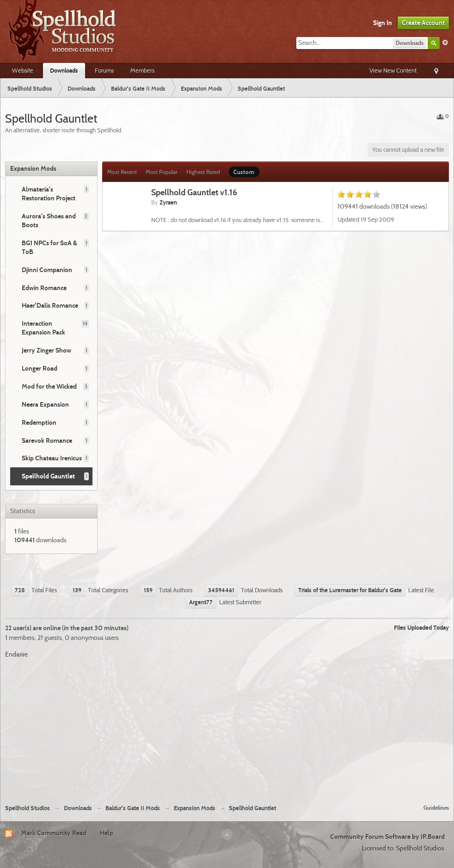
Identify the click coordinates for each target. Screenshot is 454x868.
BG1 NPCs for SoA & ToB (49, 247)
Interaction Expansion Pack (43, 328)
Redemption (39, 422)
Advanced (445, 43)
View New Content (393, 70)
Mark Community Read (54, 833)
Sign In (383, 23)
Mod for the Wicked (49, 386)
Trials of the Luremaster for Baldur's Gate (350, 590)
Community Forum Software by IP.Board (387, 837)
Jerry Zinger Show (46, 350)
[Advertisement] (227, 728)
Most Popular (162, 172)
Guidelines (436, 808)
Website (23, 70)
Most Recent (122, 172)
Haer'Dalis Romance (50, 305)
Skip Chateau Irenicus (52, 458)
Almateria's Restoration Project (49, 194)
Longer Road (40, 368)
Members (142, 70)
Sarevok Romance (47, 440)
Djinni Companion (47, 270)
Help (107, 833)
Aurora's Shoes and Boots (49, 220)
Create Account (423, 23)
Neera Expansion (45, 404)
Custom (244, 172)
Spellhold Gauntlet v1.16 (194, 192)
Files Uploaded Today (421, 627)
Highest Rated (203, 172)
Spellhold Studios (28, 808)
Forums (104, 70)
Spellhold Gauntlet (48, 476)
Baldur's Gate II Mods (133, 808)
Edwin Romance (44, 288)
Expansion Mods (33, 168)
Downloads (64, 70)
